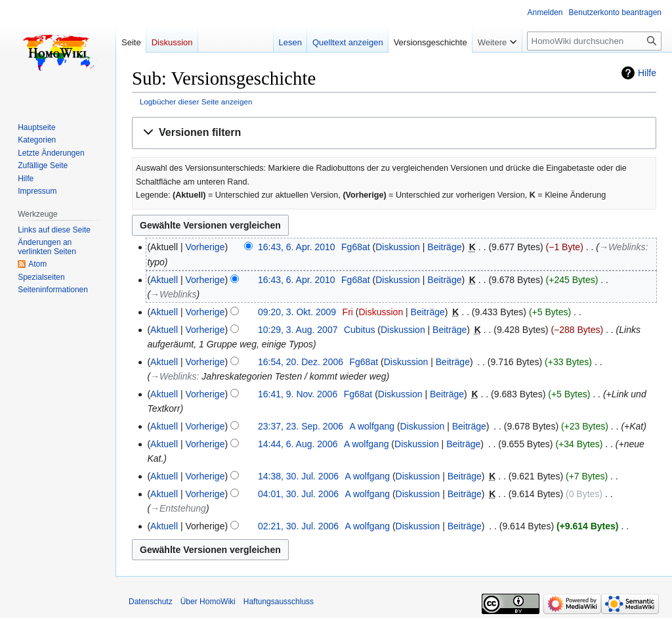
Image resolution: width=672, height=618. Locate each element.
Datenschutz (151, 602)
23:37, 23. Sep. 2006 (301, 426)
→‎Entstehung (178, 508)
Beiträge (444, 247)
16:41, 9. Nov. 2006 (298, 394)
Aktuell (164, 280)
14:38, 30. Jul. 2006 (298, 476)
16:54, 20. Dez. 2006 (301, 362)
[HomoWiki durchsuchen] (594, 41)
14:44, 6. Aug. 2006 (298, 444)
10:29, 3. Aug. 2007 (298, 330)
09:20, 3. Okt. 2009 (297, 312)
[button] (394, 133)
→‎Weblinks (622, 247)
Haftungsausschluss (279, 602)
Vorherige (205, 247)
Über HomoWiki (208, 602)
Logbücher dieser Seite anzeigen (196, 101)
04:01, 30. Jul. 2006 (298, 494)
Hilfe (647, 73)
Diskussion (398, 247)
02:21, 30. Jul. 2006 (298, 526)
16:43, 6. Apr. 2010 (297, 247)
